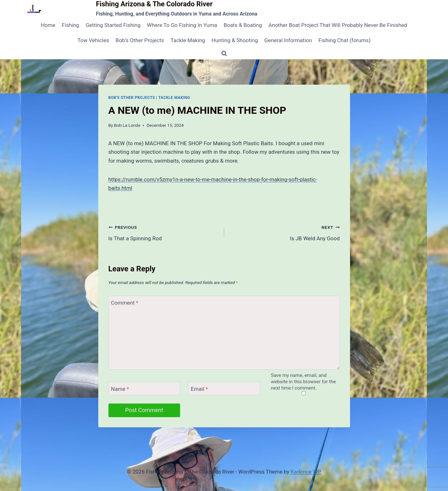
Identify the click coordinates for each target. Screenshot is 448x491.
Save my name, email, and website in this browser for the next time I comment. (303, 382)
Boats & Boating (243, 25)
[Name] (144, 389)
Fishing (71, 25)
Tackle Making (188, 40)
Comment (125, 303)
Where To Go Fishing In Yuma (182, 25)
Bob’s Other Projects (140, 40)
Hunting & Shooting (235, 40)
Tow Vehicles (93, 40)
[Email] (224, 389)
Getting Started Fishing (113, 25)
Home (48, 25)
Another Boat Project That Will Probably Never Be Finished (338, 25)
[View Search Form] (224, 54)
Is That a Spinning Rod (164, 232)
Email (199, 389)
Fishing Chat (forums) (344, 40)
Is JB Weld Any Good (285, 232)
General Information (288, 40)
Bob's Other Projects (132, 98)
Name (120, 389)
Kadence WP (306, 472)
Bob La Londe (127, 125)
